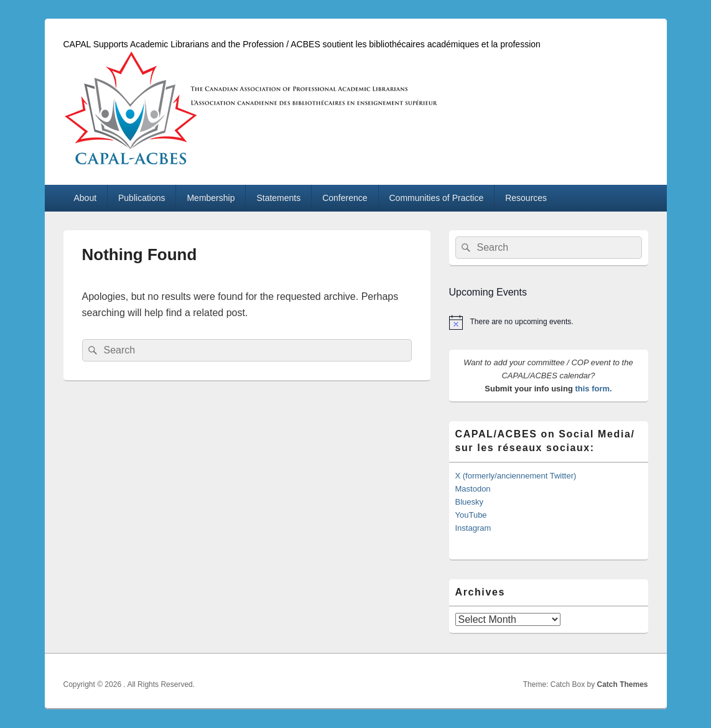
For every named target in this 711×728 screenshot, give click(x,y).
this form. (593, 389)
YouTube (471, 515)
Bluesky (470, 502)
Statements (278, 198)
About (85, 198)
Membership (211, 198)
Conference (345, 198)
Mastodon (473, 489)
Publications (142, 198)
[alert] (549, 322)
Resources (526, 198)
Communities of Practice (437, 198)
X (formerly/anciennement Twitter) (516, 476)
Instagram (473, 528)
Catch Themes (622, 684)
